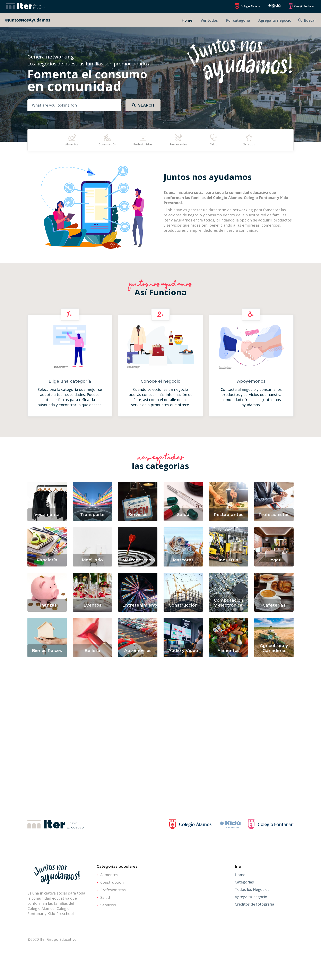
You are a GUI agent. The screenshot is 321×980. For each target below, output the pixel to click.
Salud (105, 897)
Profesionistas (113, 890)
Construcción (112, 882)
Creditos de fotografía (254, 904)
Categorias (244, 882)
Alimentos (109, 875)
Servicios (108, 905)
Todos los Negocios (252, 889)
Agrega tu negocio (251, 897)
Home (240, 875)
